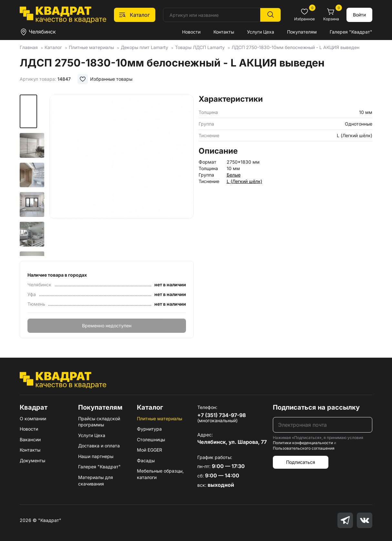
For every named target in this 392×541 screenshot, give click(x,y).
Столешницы (151, 439)
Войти (359, 15)
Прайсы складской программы (99, 422)
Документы (32, 460)
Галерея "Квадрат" (351, 32)
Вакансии (30, 439)
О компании (33, 419)
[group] (121, 176)
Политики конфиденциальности (303, 443)
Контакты (224, 32)
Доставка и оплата (99, 446)
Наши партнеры (96, 456)
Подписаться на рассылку (316, 407)
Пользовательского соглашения (304, 448)
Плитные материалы (160, 419)
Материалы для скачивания (96, 480)
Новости (191, 32)
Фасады (146, 460)
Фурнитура (149, 429)
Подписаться (301, 462)
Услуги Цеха (261, 32)
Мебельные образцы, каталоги (160, 474)
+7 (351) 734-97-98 (222, 415)
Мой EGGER (150, 450)
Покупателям (302, 32)
